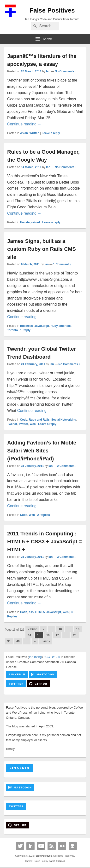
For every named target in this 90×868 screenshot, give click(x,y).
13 (78, 629)
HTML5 (40, 612)
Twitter (23, 424)
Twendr (12, 424)
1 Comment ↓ (62, 264)
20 (75, 635)
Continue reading (24, 124)
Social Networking (64, 420)
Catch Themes (57, 861)
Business (26, 326)
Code (24, 420)
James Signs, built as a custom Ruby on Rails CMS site (42, 249)
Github (73, 846)
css (31, 612)
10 (60, 629)
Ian (48, 71)
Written (34, 133)
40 (18, 641)
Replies (44, 515)
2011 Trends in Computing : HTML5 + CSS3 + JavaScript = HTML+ (45, 542)
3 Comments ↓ (67, 557)
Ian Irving (35, 657)
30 (9, 641)
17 (57, 635)
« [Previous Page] (43, 629)
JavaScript (42, 326)
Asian (24, 133)
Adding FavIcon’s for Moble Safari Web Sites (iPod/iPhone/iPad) (42, 451)
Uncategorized (30, 222)
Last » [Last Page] (46, 641)
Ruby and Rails (61, 326)
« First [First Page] (32, 629)
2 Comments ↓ (67, 466)
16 (48, 635)
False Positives (52, 10)
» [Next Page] (35, 641)
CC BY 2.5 (53, 657)
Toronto (12, 330)
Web (33, 424)
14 (29, 635)
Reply (25, 330)
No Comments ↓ (66, 71)
